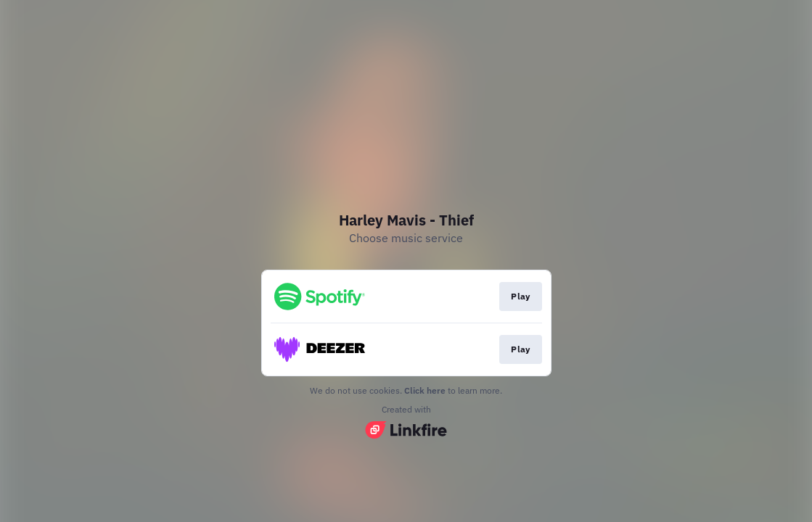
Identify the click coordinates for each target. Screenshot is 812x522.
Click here (425, 390)
